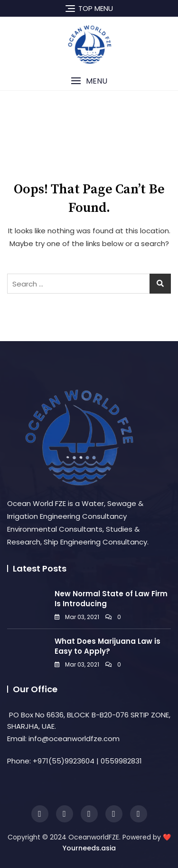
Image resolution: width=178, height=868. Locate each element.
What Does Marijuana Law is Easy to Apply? (108, 646)
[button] (89, 81)
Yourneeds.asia (89, 848)
